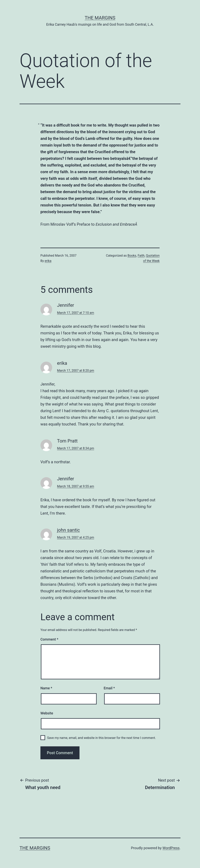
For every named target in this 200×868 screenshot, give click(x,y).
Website (47, 713)
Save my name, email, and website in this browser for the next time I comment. (101, 738)
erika (48, 261)
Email (109, 688)
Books (132, 256)
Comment (49, 639)
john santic (68, 530)
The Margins (100, 18)
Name (46, 688)
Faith (141, 256)
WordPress (171, 848)
